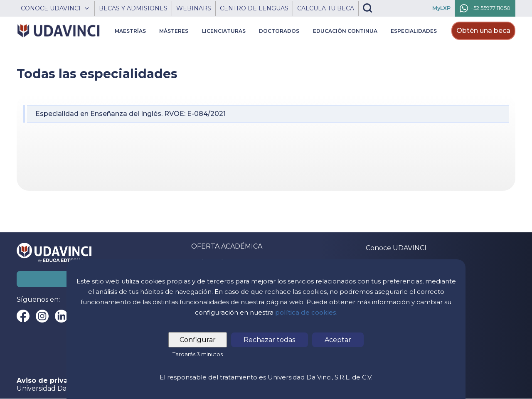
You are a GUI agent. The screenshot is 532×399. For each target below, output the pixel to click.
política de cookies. (306, 312)
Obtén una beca (483, 31)
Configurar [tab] (198, 340)
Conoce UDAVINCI (396, 248)
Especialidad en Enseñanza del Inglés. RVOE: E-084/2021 (131, 114)
